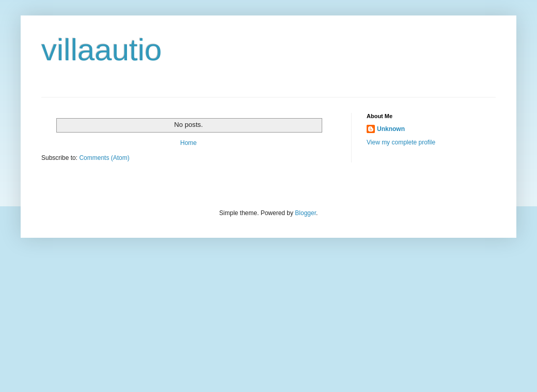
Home (188, 143)
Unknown (391, 129)
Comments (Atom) (104, 158)
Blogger (305, 213)
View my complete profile (401, 142)
